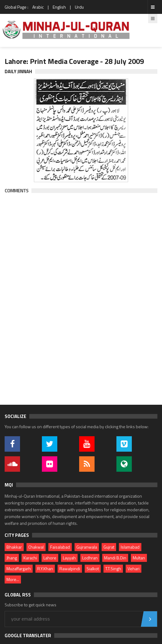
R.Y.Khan (45, 569)
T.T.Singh (113, 569)
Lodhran (90, 558)
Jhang (12, 558)
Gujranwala (87, 547)
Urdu (79, 7)
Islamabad (130, 547)
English (59, 7)
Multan (139, 558)
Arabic (38, 7)
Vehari (134, 569)
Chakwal (36, 547)
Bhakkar (14, 547)
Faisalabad (60, 547)
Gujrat (109, 547)
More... (13, 579)
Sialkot (93, 569)
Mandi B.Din (115, 558)
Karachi (30, 558)
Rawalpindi (70, 569)
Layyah (69, 558)
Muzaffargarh (19, 569)
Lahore (50, 558)
